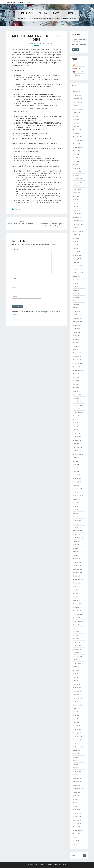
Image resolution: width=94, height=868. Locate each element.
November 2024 (78, 140)
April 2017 (76, 430)
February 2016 (77, 478)
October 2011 (77, 660)
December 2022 (78, 220)
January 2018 (77, 398)
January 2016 (77, 482)
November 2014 (78, 531)
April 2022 (76, 248)
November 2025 (78, 102)
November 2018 (78, 363)
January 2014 (77, 566)
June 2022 (76, 241)
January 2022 (77, 259)
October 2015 (77, 492)
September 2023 (78, 189)
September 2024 (78, 147)
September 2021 (78, 273)
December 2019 (78, 318)
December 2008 (78, 778)
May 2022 (76, 245)
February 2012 (77, 646)
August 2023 (77, 193)
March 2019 (76, 350)
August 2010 (77, 708)
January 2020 (77, 315)
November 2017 (78, 405)
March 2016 (76, 475)
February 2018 (77, 395)
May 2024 (76, 161)
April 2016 (76, 471)
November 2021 (78, 266)
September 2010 (78, 705)
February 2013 (77, 604)
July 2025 (76, 116)
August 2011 (77, 667)
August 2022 (77, 234)
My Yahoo (78, 75)
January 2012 (77, 649)
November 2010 (78, 698)
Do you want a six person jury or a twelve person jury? (52, 224)
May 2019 (76, 343)
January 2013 (77, 607)
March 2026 (76, 92)
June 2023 (76, 200)
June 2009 (76, 757)
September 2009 (78, 747)
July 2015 (76, 503)
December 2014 (78, 527)
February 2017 (77, 437)
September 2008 (78, 789)
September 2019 (78, 329)
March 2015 (76, 517)
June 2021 (76, 283)
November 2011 (78, 656)
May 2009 (76, 761)
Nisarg (64, 864)
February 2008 (77, 813)
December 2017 (78, 402)
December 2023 (78, 179)
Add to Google (79, 72)
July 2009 (76, 754)
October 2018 (77, 367)
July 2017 (76, 419)
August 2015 (77, 499)
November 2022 (78, 224)
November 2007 (78, 823)
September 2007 (78, 830)
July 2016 (76, 461)
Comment (16, 249)
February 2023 (77, 214)
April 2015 (76, 513)
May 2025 (76, 123)
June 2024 (76, 158)
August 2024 (77, 151)
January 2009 (77, 775)
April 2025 (76, 126)
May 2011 (76, 677)
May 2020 (76, 301)
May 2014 (76, 552)
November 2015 (78, 489)
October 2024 (77, 144)
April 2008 (76, 806)
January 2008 (77, 816)
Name (15, 278)
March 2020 (76, 308)
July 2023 (76, 196)
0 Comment (48, 43)
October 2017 (77, 409)
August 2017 (77, 416)
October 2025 (77, 106)
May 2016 (76, 468)
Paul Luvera (38, 43)
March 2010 (76, 726)
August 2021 (77, 276)
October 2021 (77, 269)
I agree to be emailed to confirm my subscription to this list (79, 42)
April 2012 (76, 639)
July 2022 (76, 238)
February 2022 (77, 255)
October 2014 (77, 534)
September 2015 (78, 496)
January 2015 (77, 524)
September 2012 (78, 621)
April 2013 (76, 597)
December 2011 (78, 653)
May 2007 (76, 844)
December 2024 (78, 137)
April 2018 (76, 388)
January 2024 (77, 175)
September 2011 (78, 663)
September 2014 (78, 538)
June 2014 (76, 548)
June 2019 (76, 339)
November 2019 (78, 322)
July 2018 (76, 377)
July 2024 (76, 154)
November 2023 (78, 182)
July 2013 (76, 586)
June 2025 (76, 119)
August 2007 (77, 834)
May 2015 (76, 510)
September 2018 (78, 370)
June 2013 (76, 590)
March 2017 (76, 433)
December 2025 (78, 99)
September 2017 (78, 412)
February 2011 (77, 687)
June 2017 (76, 423)
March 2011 (76, 684)
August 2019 (77, 332)
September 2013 (78, 579)
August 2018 (77, 374)
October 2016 (77, 451)
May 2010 (76, 719)
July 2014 (76, 545)
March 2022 (76, 252)
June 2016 (76, 464)
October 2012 (77, 618)
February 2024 (77, 172)
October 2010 (77, 701)
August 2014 (77, 541)
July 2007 (76, 837)
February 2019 (77, 353)
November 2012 (78, 614)
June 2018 (76, 381)
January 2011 (77, 691)
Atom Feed (78, 68)
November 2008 (78, 782)
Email (14, 287)
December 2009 (78, 736)
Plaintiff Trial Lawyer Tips (19, 2)
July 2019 (76, 336)
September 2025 (78, 109)
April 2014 (76, 555)
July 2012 (76, 628)
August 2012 (77, 625)
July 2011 (76, 670)
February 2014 (77, 562)
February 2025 (77, 130)
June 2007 (76, 841)
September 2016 (78, 454)
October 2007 (77, 827)
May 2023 (76, 203)
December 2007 (78, 820)
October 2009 (77, 743)
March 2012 (76, 642)
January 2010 (77, 733)
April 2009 (76, 764)
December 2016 (78, 444)
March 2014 (76, 559)
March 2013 (76, 600)
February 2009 (77, 771)
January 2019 (77, 356)
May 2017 (76, 426)
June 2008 (76, 799)
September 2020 (78, 287)
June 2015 (76, 506)
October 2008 (77, 785)
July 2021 (76, 280)
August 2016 (77, 458)
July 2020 (76, 294)
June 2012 (76, 632)
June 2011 (76, 674)
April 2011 (76, 681)
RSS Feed (78, 65)
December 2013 (78, 569)
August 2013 (77, 583)
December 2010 (78, 694)
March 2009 (76, 768)
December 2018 (78, 360)
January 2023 (77, 217)
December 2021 (78, 262)
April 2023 (76, 207)
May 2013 (76, 593)
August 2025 (77, 112)
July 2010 (76, 712)
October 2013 (77, 576)
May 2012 (76, 635)
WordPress (51, 864)
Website (15, 297)
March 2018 (76, 391)
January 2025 (77, 133)
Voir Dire (17, 209)
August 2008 (77, 792)
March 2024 (76, 168)
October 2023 (77, 186)
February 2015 (77, 520)
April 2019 (76, 346)
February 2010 (77, 729)
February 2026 (77, 95)
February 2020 (77, 311)
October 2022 (77, 227)
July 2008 (76, 796)
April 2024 (76, 165)
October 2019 (77, 325)
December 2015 (78, 485)
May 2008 (76, 802)
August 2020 (77, 290)
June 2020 (76, 297)
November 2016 (78, 447)
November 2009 (78, 740)
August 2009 (77, 750)
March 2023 (76, 210)
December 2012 (78, 611)
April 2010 (76, 722)
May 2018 (76, 384)
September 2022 (78, 231)
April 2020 (76, 304)
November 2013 (78, 573)
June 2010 (76, 715)
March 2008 (76, 809)
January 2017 (77, 440)
